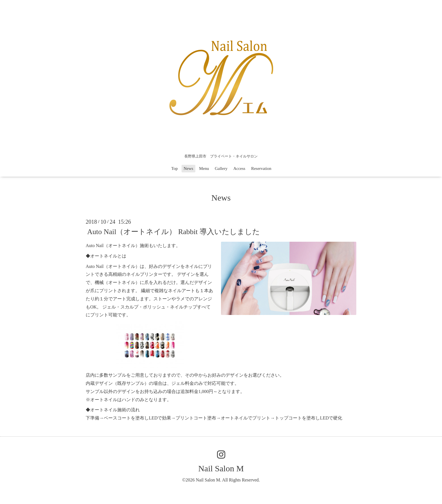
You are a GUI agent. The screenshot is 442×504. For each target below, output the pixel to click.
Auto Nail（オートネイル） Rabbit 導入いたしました (174, 232)
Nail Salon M (221, 468)
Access (239, 168)
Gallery (221, 168)
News (188, 168)
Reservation (261, 168)
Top (174, 168)
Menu (204, 168)
